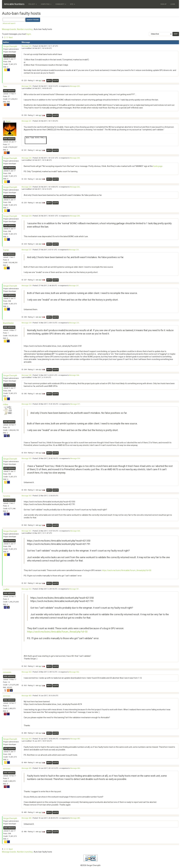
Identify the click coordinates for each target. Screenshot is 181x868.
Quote (56, 81)
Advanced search (9, 23)
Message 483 (27, 696)
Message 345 (27, 375)
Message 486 (27, 818)
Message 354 (27, 404)
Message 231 (27, 121)
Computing (46, 4)
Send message (9, 56)
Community (61, 4)
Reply (49, 81)
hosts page (158, 166)
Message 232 (27, 158)
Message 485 (27, 768)
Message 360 (27, 496)
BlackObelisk (8, 323)
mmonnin (7, 672)
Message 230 (27, 86)
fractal (6, 250)
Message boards (9, 29)
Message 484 (27, 739)
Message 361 (27, 531)
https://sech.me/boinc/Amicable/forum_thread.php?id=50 (127, 570)
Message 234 (27, 216)
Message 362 (27, 589)
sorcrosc (7, 696)
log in (29, 34)
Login (173, 4)
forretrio (7, 496)
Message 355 (27, 459)
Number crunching (25, 29)
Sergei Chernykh (10, 46)
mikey (6, 404)
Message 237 (27, 250)
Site (73, 4)
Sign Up (164, 4)
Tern (5, 86)
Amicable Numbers (14, 4)
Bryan (8, 121)
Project (33, 4)
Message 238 (27, 286)
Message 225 (27, 46)
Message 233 (27, 187)
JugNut (6, 589)
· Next (10, 37)
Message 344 (27, 323)
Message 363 (27, 672)
